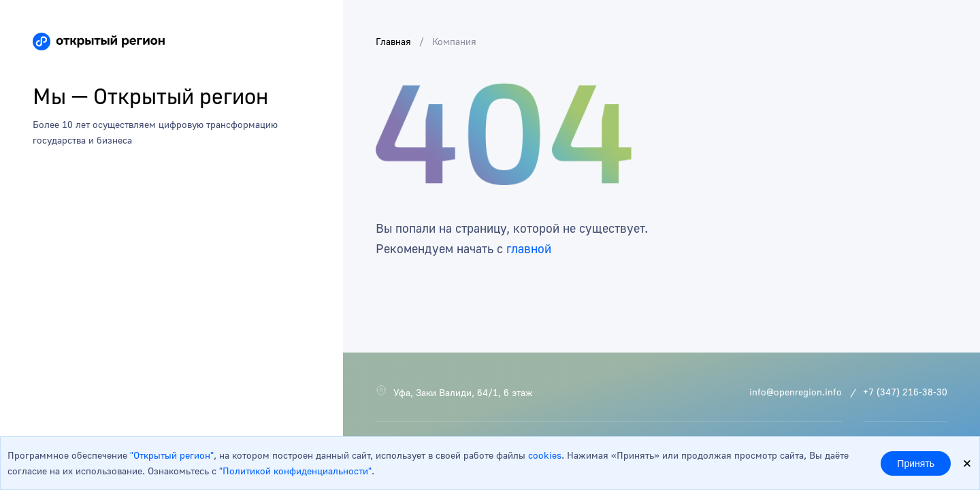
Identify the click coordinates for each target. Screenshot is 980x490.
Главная (393, 41)
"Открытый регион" (172, 455)
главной (529, 248)
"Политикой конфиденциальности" (295, 471)
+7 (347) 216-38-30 (905, 392)
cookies (545, 455)
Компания (454, 41)
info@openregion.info (796, 392)
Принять (916, 463)
